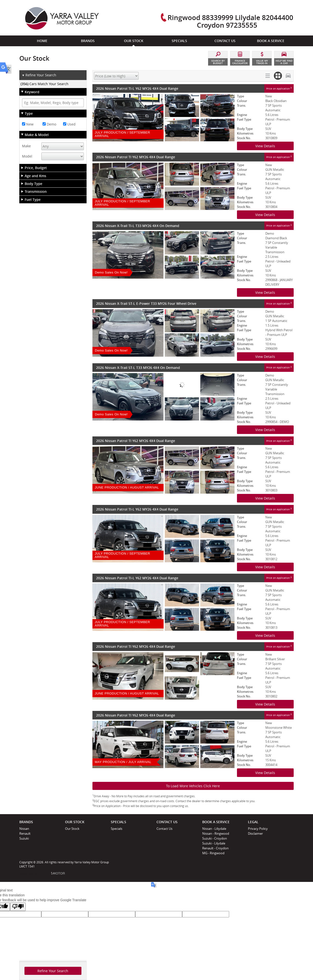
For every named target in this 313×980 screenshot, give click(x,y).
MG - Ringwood (213, 853)
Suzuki (24, 838)
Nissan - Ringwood (216, 833)
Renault (25, 833)
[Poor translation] (18, 907)
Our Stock (72, 829)
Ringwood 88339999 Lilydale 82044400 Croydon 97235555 (230, 21)
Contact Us (164, 829)
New (28, 124)
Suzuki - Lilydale (214, 843)
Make (26, 146)
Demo (49, 124)
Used (69, 124)
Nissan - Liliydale (214, 829)
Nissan (24, 829)
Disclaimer (255, 833)
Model (27, 156)
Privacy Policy (258, 829)
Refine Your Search (39, 75)
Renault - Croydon (215, 848)
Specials (117, 829)
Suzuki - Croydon (215, 838)
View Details (265, 146)
